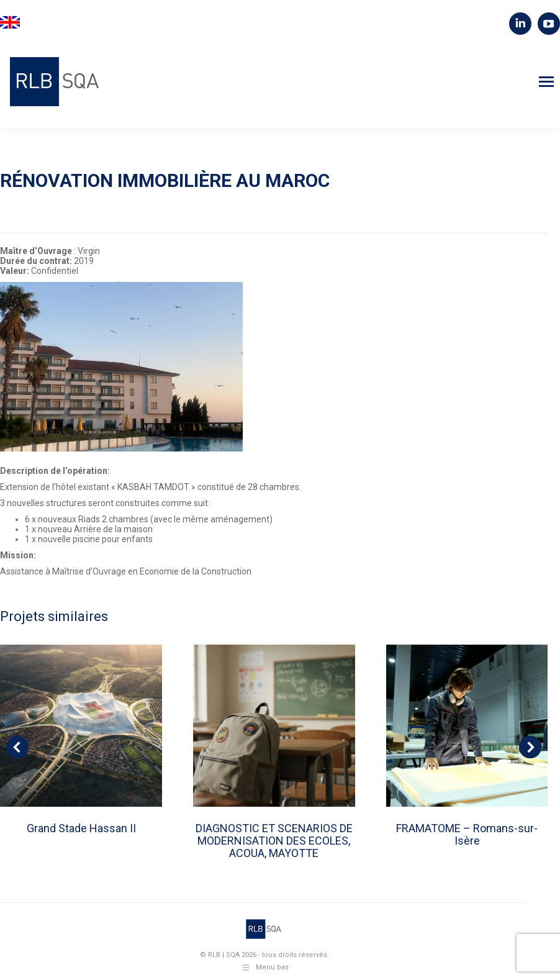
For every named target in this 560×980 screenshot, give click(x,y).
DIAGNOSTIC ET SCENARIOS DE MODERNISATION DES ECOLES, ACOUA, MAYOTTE (274, 841)
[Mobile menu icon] (546, 82)
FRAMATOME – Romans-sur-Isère (467, 834)
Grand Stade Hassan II (81, 828)
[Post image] (81, 726)
